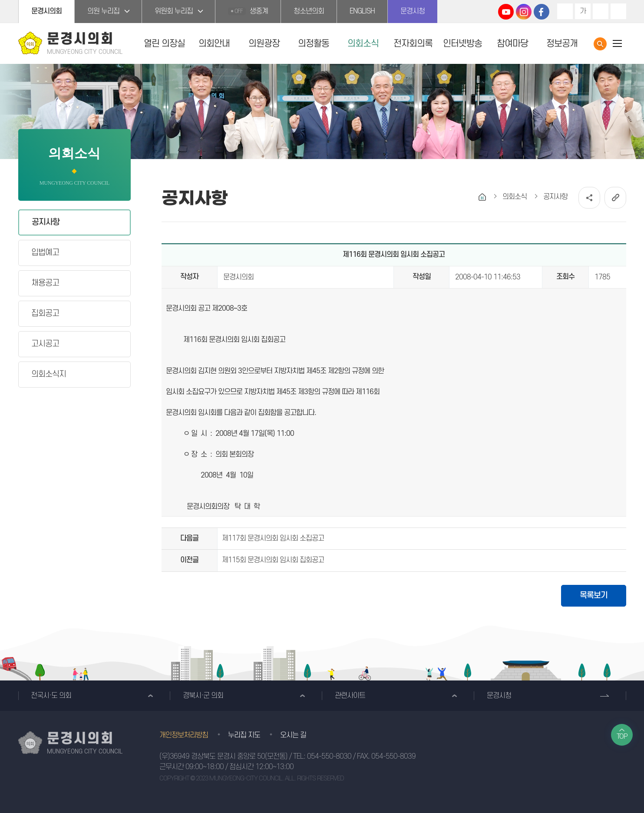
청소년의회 (309, 11)
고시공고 (45, 344)
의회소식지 (49, 374)
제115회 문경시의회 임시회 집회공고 (273, 560)
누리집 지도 (244, 735)
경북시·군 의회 (203, 696)
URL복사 (615, 198)
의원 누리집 (103, 11)
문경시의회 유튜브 (506, 12)
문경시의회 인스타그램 (524, 12)
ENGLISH (362, 11)
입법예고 (45, 253)
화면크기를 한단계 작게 (601, 11)
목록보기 (594, 596)
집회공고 (45, 314)
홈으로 (482, 197)
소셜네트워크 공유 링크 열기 (589, 198)
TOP (622, 737)
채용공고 (45, 283)
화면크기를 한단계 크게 (565, 11)
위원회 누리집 (174, 11)
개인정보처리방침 (184, 735)
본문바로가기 (0, 0)
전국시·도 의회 (51, 696)
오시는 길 (293, 735)
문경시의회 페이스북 (542, 12)
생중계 (248, 11)
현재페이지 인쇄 (618, 11)
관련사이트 (350, 696)
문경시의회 (46, 11)
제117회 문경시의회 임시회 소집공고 (273, 538)
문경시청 (413, 11)
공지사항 (46, 222)
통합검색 (600, 44)
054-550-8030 (329, 757)
